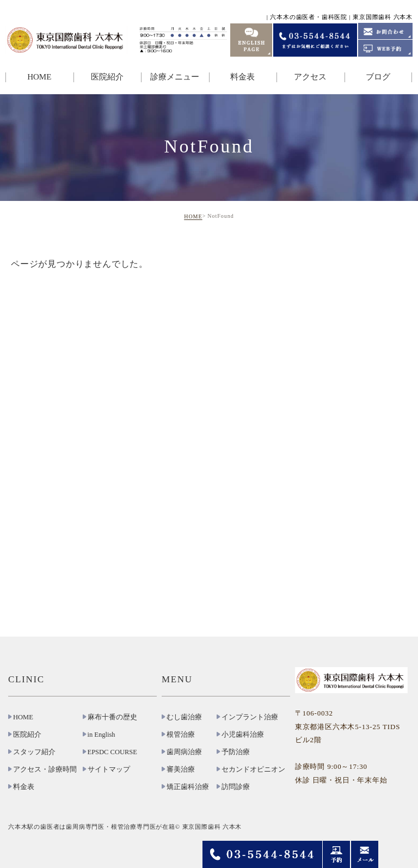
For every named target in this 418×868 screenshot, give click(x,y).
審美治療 (181, 769)
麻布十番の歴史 (112, 717)
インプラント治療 (250, 717)
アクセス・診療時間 (45, 769)
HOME (39, 77)
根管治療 (181, 735)
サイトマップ (109, 769)
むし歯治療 (184, 717)
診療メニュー (175, 77)
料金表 (242, 77)
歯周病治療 (184, 752)
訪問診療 (236, 787)
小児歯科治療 (243, 735)
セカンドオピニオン (253, 769)
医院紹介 (107, 77)
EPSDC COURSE (112, 752)
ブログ (378, 77)
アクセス (310, 77)
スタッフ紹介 (34, 752)
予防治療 (236, 752)
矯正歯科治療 (188, 787)
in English (102, 735)
